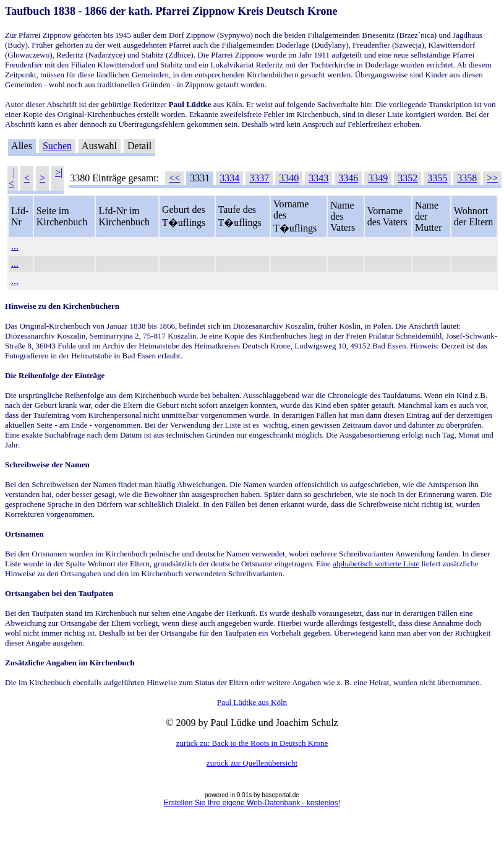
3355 (437, 178)
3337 (259, 178)
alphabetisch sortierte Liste (376, 564)
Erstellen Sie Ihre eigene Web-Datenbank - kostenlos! (252, 803)
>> (492, 178)
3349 (378, 178)
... (15, 246)
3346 (348, 178)
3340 (289, 178)
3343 (318, 178)
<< (174, 178)
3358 (467, 178)
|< (12, 178)
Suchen (57, 146)
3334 (229, 178)
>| (59, 172)
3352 (408, 178)
